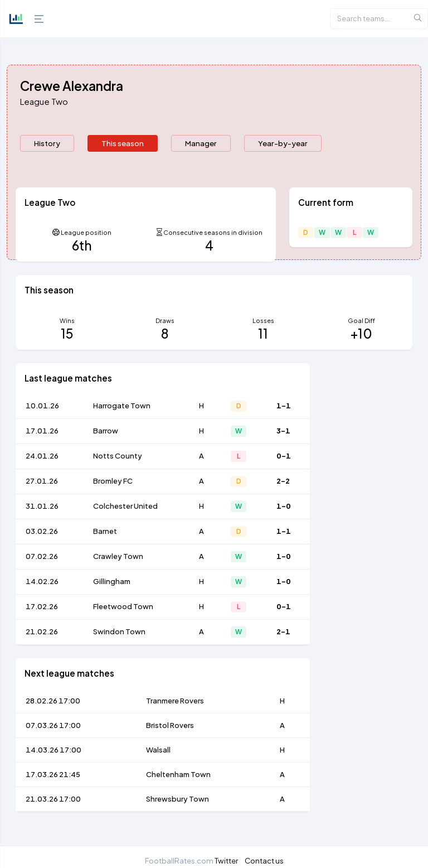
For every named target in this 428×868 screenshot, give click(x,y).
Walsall (158, 750)
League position (86, 232)
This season (123, 143)
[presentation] (47, 143)
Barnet (105, 531)
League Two (44, 101)
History (47, 143)
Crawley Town (118, 556)
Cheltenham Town (178, 774)
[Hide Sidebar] (36, 19)
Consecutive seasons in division (213, 232)
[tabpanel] (214, 506)
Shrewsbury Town (177, 799)
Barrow (106, 431)
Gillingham (112, 581)
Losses (263, 320)
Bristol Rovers (170, 725)
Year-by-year (283, 143)
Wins (67, 320)
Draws (165, 320)
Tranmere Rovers (175, 701)
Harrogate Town (122, 406)
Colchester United (125, 506)
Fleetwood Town (123, 606)
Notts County (118, 456)
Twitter (226, 860)
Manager (201, 143)
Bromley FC (113, 481)
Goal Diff (361, 320)
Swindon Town (119, 631)
